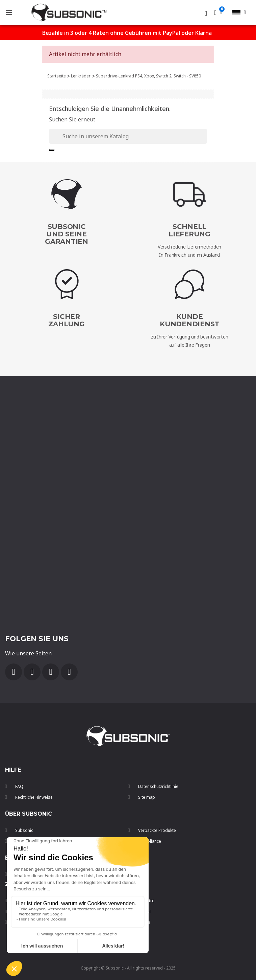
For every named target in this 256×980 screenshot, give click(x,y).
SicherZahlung (66, 320)
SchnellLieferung (189, 230)
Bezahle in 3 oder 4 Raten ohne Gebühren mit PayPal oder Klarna (127, 33)
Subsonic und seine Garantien (67, 234)
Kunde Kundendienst (189, 320)
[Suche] (128, 136)
